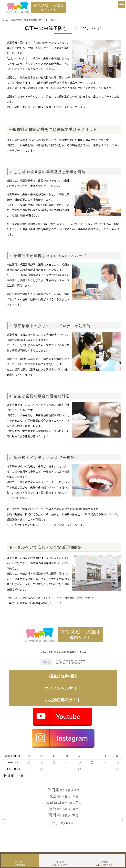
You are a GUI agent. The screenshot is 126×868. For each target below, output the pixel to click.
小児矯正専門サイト (63, 700)
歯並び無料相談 (63, 676)
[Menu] (121, 5)
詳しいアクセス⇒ (63, 823)
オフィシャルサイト (63, 688)
